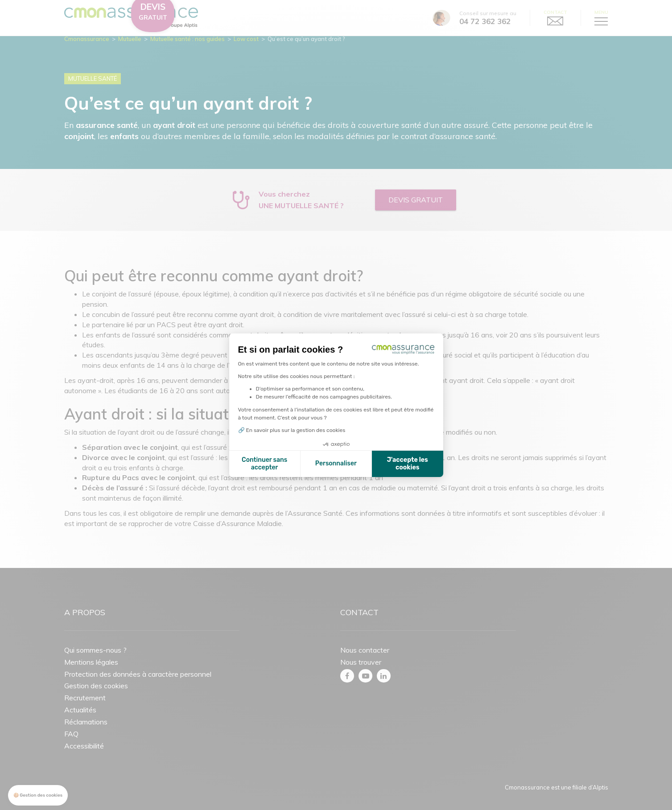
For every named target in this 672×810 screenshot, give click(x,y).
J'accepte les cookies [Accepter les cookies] (408, 464)
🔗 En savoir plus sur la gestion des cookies (292, 430)
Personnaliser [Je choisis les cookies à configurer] (336, 463)
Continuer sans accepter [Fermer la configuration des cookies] (264, 464)
